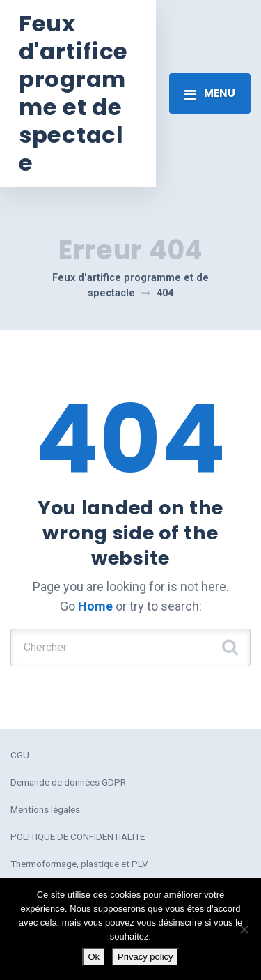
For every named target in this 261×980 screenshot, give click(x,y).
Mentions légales (45, 809)
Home (95, 606)
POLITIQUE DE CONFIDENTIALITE (78, 836)
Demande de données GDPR (68, 782)
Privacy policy (145, 957)
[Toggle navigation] (210, 93)
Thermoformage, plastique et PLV (79, 864)
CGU (20, 755)
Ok (94, 957)
